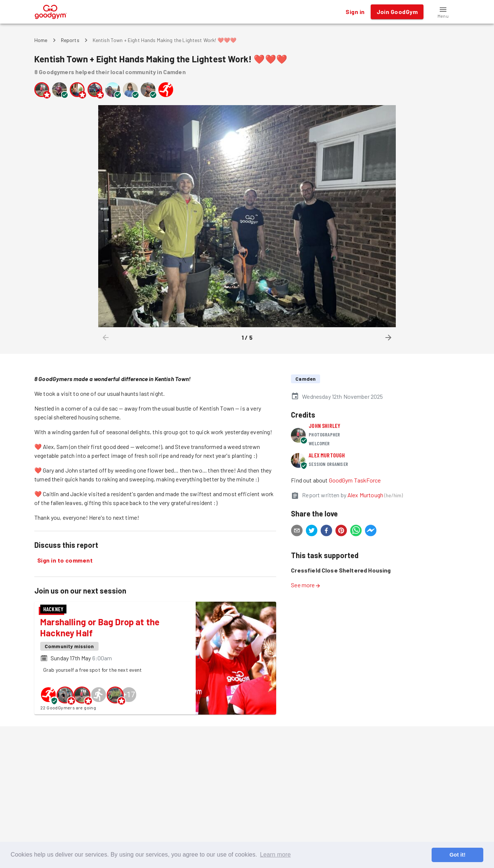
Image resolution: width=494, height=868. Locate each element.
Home (41, 40)
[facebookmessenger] (371, 532)
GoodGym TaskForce (355, 480)
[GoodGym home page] (51, 11)
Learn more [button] (275, 855)
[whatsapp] (356, 532)
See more (306, 585)
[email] (297, 532)
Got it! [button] (457, 855)
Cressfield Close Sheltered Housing (341, 570)
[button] (443, 12)
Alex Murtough (327, 455)
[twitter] (312, 532)
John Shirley (325, 426)
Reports (70, 40)
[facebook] (326, 532)
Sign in (355, 12)
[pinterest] (341, 532)
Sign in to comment (65, 560)
